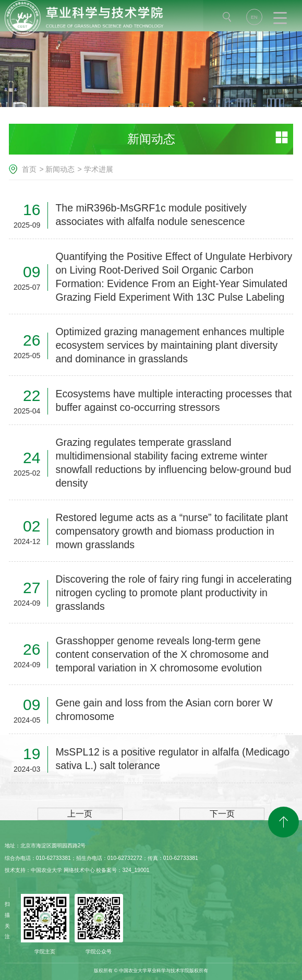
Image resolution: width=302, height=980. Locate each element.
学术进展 (99, 169)
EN (254, 17)
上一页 (80, 814)
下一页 (222, 814)
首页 (29, 169)
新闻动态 (60, 169)
